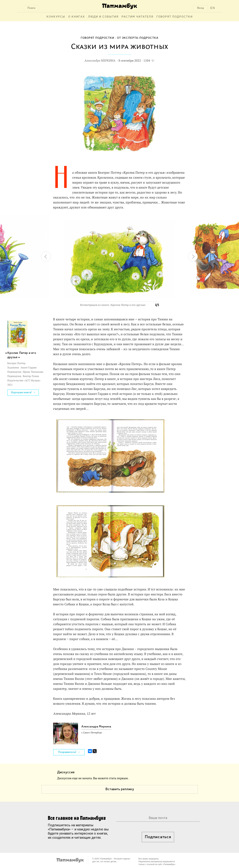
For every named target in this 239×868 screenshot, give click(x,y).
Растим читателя (137, 17)
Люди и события (103, 17)
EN (213, 8)
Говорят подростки (175, 17)
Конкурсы (56, 17)
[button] (154, 220)
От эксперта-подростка (138, 38)
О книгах (77, 17)
